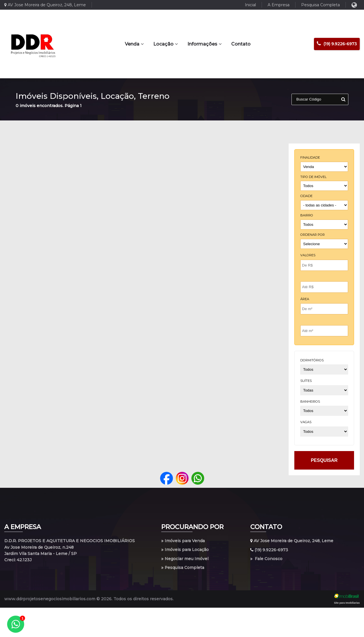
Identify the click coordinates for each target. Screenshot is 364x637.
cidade (306, 196)
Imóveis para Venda (183, 541)
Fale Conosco (266, 559)
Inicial (250, 5)
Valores (308, 255)
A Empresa (279, 5)
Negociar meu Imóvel (185, 559)
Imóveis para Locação (185, 550)
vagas (306, 422)
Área (305, 299)
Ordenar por (313, 235)
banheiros (310, 402)
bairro (307, 215)
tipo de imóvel (313, 177)
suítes (306, 381)
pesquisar (324, 460)
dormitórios (312, 360)
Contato (241, 44)
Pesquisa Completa (320, 5)
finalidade (310, 157)
